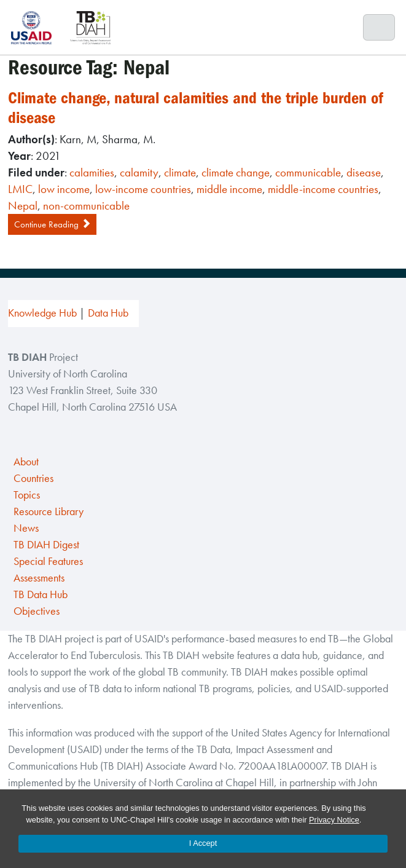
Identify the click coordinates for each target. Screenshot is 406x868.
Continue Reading (52, 224)
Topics (27, 495)
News (26, 528)
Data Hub (108, 313)
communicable (308, 172)
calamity (139, 172)
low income (64, 189)
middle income (229, 189)
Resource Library (49, 511)
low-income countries (143, 189)
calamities (92, 172)
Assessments (39, 578)
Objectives (37, 611)
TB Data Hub (41, 594)
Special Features (48, 561)
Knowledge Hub (42, 313)
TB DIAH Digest (46, 545)
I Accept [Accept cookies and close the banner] (203, 843)
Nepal (23, 206)
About (26, 462)
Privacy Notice (334, 820)
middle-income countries (323, 189)
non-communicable (86, 206)
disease (364, 172)
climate (180, 172)
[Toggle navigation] (379, 28)
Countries (33, 478)
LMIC (20, 189)
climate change (236, 172)
